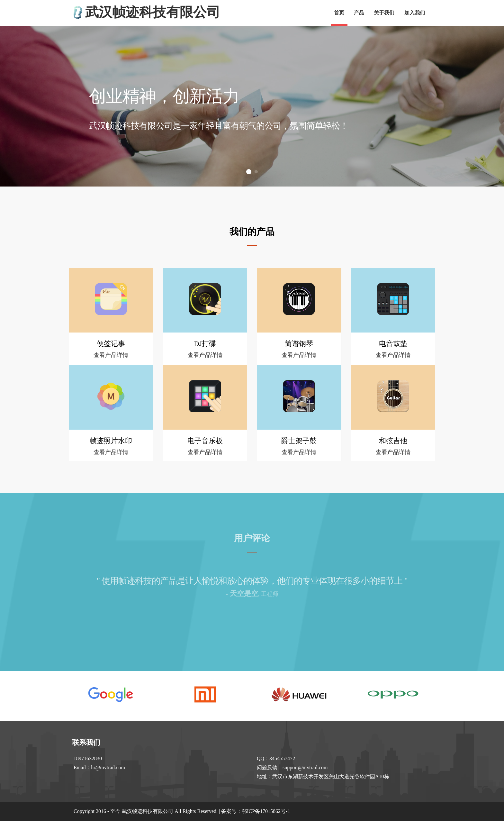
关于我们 (384, 13)
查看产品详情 (111, 355)
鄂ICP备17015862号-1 (266, 811)
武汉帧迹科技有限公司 (153, 12)
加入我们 (415, 13)
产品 (359, 13)
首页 (339, 13)
